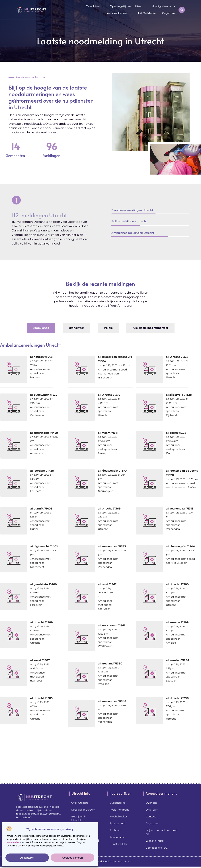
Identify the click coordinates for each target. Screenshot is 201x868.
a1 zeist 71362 (107, 584)
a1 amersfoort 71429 (44, 433)
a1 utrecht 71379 (109, 395)
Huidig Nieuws (163, 6)
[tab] (41, 328)
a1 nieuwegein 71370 (112, 471)
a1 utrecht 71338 (177, 357)
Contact (151, 817)
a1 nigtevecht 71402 (44, 546)
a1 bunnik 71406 (41, 508)
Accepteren (27, 858)
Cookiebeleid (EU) (157, 848)
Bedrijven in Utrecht (79, 818)
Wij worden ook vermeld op (161, 832)
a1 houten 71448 (41, 357)
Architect (116, 830)
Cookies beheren (73, 858)
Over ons (151, 803)
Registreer (169, 13)
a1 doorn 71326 (176, 433)
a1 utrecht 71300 (177, 584)
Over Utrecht (95, 6)
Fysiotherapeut (119, 810)
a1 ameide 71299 (177, 622)
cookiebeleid (13, 842)
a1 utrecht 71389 (41, 622)
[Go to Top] (186, 840)
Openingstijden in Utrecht (128, 6)
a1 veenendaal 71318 (180, 508)
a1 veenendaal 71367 (112, 546)
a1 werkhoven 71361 (112, 625)
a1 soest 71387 (40, 660)
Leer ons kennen (119, 13)
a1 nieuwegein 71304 (180, 546)
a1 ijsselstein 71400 (43, 584)
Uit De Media (147, 13)
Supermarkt (117, 803)
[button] (182, 10)
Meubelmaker (118, 817)
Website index (155, 841)
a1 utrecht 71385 (41, 698)
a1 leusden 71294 (178, 660)
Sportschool (117, 823)
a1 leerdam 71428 (42, 471)
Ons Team (152, 810)
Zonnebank (117, 837)
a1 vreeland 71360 (110, 663)
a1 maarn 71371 (108, 433)
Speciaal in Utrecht (83, 810)
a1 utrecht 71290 (177, 698)
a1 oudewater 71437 (44, 395)
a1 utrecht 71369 (109, 508)
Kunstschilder (118, 844)
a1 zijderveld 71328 (179, 395)
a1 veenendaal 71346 (112, 701)
